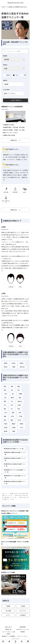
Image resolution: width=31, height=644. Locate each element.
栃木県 (14, 363)
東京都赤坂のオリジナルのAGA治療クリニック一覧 (15, 471)
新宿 (5, 386)
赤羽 (12, 405)
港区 (5, 390)
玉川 (5, 405)
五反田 (6, 427)
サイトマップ (16, 639)
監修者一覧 (8, 629)
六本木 (6, 394)
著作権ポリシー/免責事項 (8, 636)
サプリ (8, 615)
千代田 (20, 416)
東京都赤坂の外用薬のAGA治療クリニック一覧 (15, 459)
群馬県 (22, 363)
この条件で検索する (16, 100)
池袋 (12, 386)
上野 (5, 398)
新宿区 (22, 424)
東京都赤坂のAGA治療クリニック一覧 (14, 449)
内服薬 (8, 606)
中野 (20, 413)
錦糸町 (12, 398)
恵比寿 (6, 431)
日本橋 (14, 427)
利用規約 (23, 632)
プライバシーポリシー (23, 636)
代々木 (22, 427)
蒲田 (5, 401)
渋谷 (12, 390)
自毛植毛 (23, 615)
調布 (5, 409)
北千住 (12, 416)
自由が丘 (20, 401)
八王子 (6, 413)
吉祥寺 (19, 405)
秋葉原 (20, 394)
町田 (19, 409)
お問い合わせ (8, 627)
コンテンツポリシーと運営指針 (8, 633)
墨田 (12, 420)
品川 (13, 394)
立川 (12, 409)
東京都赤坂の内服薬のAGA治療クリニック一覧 (15, 453)
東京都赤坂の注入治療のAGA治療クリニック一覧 (15, 465)
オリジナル (23, 611)
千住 (12, 401)
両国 (13, 413)
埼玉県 (6, 367)
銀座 (19, 386)
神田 (5, 420)
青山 (19, 390)
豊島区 (14, 424)
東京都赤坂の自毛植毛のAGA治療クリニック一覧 (15, 482)
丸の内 (19, 420)
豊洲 (20, 398)
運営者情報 (23, 627)
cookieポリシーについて (23, 629)
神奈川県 (22, 367)
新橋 (5, 416)
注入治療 (8, 611)
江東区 (14, 431)
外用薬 (23, 606)
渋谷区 (6, 424)
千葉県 (14, 367)
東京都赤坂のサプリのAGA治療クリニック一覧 (15, 477)
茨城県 (6, 363)
